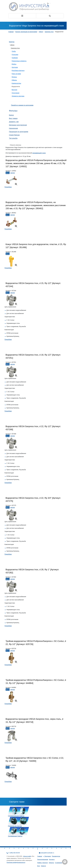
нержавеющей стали (39, 153)
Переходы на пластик (15, 826)
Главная (11, 32)
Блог (39, 866)
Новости (43, 866)
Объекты (51, 863)
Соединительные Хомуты (16, 816)
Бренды (12, 42)
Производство (56, 856)
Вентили (15, 90)
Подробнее (8, 187)
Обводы (14, 80)
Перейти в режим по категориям (22, 105)
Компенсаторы (16, 83)
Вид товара (13, 118)
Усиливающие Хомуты (15, 836)
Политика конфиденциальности (16, 862)
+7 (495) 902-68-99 (14, 853)
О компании (59, 863)
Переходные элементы (19, 61)
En (48, 5)
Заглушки (15, 67)
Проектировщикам (43, 859)
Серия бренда (14, 135)
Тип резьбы (13, 138)
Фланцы (14, 77)
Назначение (14, 128)
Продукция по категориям (19, 132)
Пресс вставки (16, 74)
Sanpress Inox (49, 32)
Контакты (52, 859)
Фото (8, 173)
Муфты (14, 64)
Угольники (15, 55)
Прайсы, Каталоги (43, 863)
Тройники (15, 58)
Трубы (14, 51)
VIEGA (41, 32)
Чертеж (12, 173)
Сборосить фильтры (16, 145)
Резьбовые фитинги (18, 71)
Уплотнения (16, 93)
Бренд (11, 115)
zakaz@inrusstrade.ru (47, 853)
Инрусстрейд (27, 856)
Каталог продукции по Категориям (26, 32)
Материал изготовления (18, 125)
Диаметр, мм (14, 122)
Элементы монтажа (18, 96)
